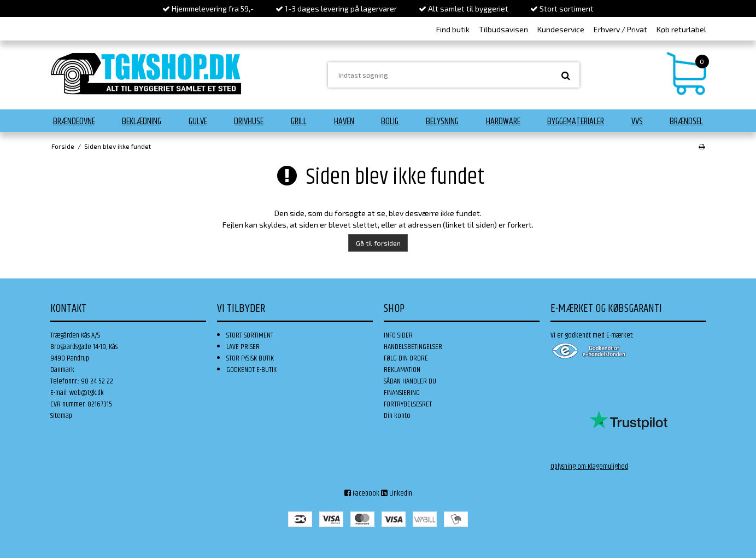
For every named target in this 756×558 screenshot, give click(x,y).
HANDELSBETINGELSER (413, 347)
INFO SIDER (398, 335)
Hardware (503, 121)
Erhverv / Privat (620, 29)
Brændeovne (74, 121)
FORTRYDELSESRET (408, 404)
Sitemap (61, 416)
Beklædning (142, 121)
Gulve (198, 121)
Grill (299, 121)
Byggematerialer (576, 121)
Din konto (397, 416)
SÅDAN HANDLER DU (410, 381)
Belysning (442, 121)
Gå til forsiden (378, 243)
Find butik (453, 29)
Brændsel (686, 121)
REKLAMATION (402, 370)
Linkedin (397, 493)
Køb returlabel (681, 29)
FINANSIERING (402, 393)
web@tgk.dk (87, 393)
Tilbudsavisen (503, 29)
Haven (344, 121)
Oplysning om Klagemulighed (589, 467)
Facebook (362, 493)
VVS (637, 121)
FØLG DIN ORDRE (406, 358)
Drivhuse (249, 121)
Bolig (390, 121)
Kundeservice (561, 29)
